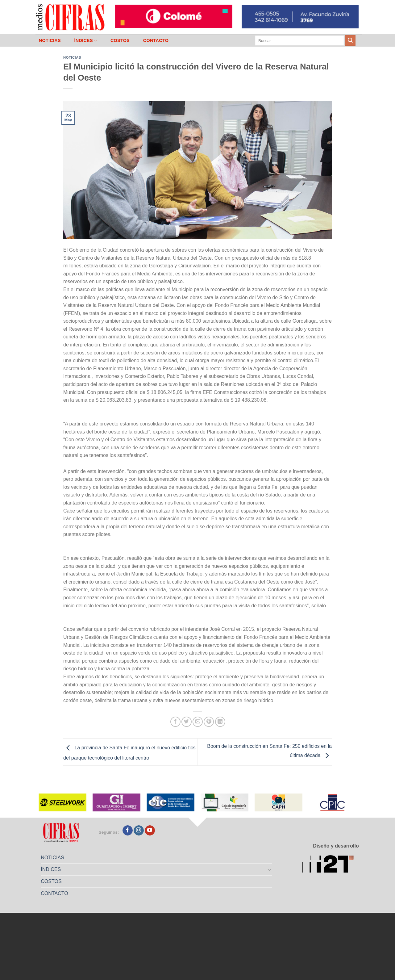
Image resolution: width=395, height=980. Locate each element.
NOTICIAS (50, 40)
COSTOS (120, 40)
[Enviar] (350, 40)
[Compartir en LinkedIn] (220, 722)
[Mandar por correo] (198, 722)
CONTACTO (156, 40)
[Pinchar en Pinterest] (209, 722)
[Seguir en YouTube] (150, 831)
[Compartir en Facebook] (175, 722)
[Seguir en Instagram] (139, 831)
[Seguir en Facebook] (128, 831)
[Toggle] (270, 869)
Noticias (72, 57)
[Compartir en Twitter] (187, 722)
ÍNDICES (85, 41)
